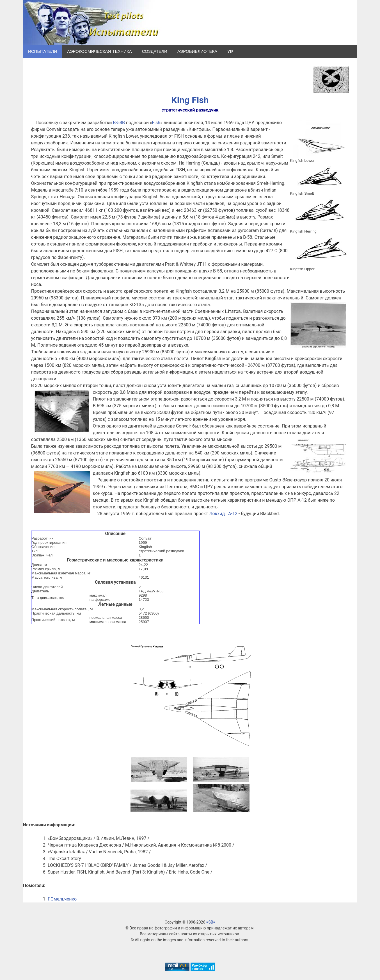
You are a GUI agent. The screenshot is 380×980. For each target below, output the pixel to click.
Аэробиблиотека (197, 52)
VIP (230, 52)
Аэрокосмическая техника (99, 52)
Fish (156, 123)
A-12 (233, 514)
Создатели (155, 52)
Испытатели (43, 52)
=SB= (211, 922)
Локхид (217, 514)
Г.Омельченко (62, 899)
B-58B (119, 123)
